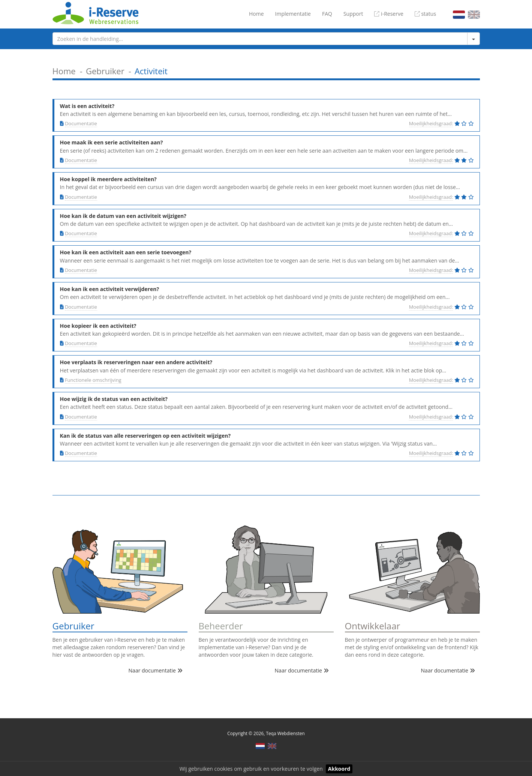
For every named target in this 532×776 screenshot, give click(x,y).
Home (256, 14)
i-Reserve (389, 14)
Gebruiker (105, 71)
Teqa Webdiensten (285, 733)
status (425, 14)
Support (353, 14)
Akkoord (339, 769)
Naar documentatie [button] (156, 670)
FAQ (327, 14)
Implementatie (293, 14)
